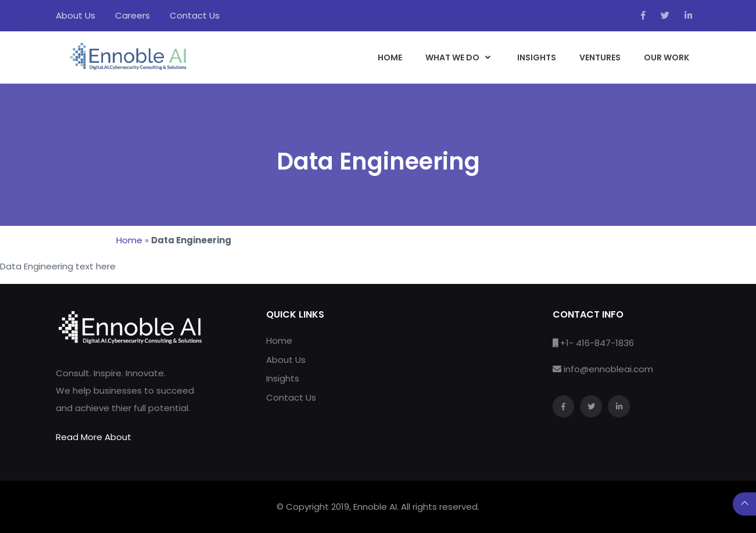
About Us (76, 15)
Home (129, 240)
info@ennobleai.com (608, 369)
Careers (132, 15)
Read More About (94, 437)
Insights (283, 378)
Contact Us (195, 15)
